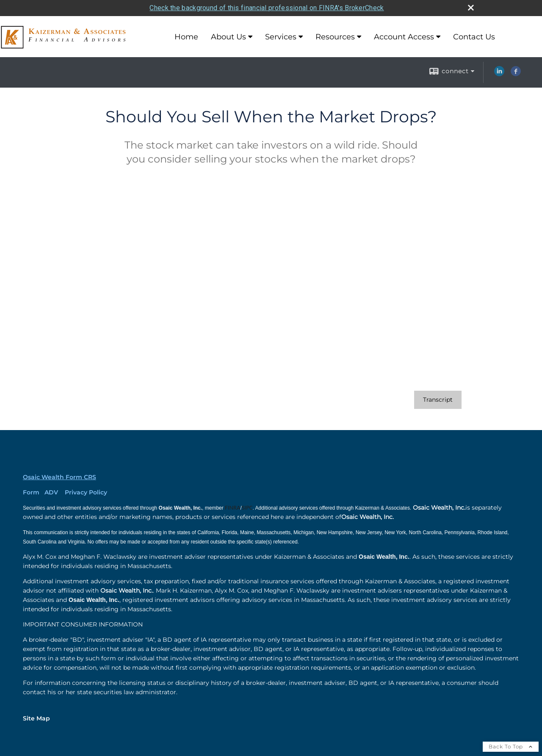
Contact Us (474, 37)
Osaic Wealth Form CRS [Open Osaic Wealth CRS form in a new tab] (59, 477)
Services (281, 37)
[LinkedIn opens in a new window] (499, 74)
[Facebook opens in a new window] (516, 74)
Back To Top (511, 746)
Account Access (404, 37)
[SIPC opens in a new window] (247, 508)
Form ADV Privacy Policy (65, 492)
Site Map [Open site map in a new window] (36, 718)
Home (186, 37)
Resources (335, 37)
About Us (228, 37)
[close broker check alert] (471, 8)
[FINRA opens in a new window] (232, 508)
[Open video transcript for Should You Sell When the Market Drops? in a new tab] (438, 400)
